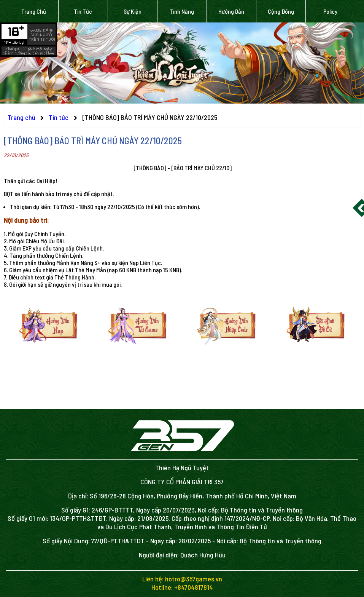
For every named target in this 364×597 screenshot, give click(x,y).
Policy (330, 11)
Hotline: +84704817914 (182, 587)
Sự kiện (133, 11)
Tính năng (182, 11)
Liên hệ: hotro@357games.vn (182, 579)
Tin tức (83, 11)
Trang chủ (34, 11)
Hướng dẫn (231, 11)
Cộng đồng (281, 11)
